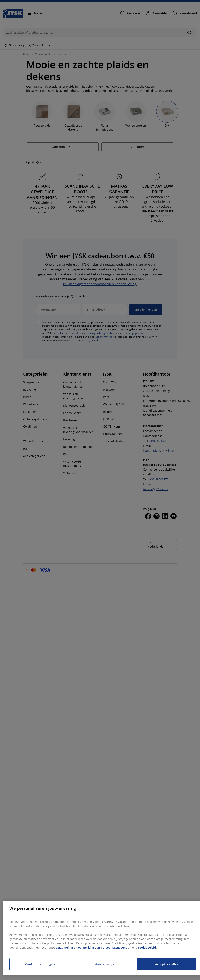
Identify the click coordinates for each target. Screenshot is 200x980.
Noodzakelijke (105, 964)
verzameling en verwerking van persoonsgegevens (91, 948)
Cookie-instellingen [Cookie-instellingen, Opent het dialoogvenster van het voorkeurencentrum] (40, 964)
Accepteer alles (167, 964)
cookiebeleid (147, 948)
